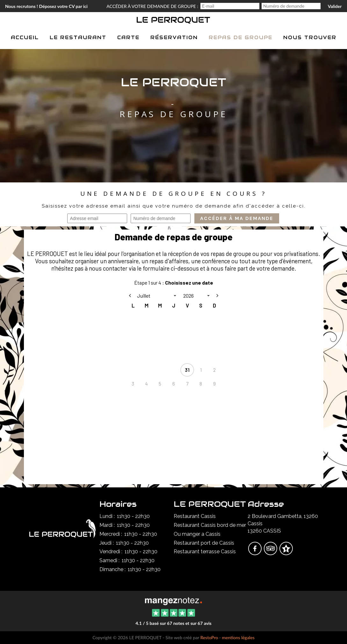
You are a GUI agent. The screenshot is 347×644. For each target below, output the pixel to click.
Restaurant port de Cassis (204, 543)
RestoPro (209, 637)
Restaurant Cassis (195, 516)
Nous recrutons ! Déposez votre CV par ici (46, 6)
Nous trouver (310, 37)
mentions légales (238, 637)
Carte (128, 37)
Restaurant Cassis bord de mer (210, 525)
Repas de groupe (241, 37)
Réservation (174, 37)
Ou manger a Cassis (197, 534)
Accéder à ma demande (237, 219)
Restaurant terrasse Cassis (205, 552)
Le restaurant (78, 37)
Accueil (25, 37)
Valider (335, 6)
